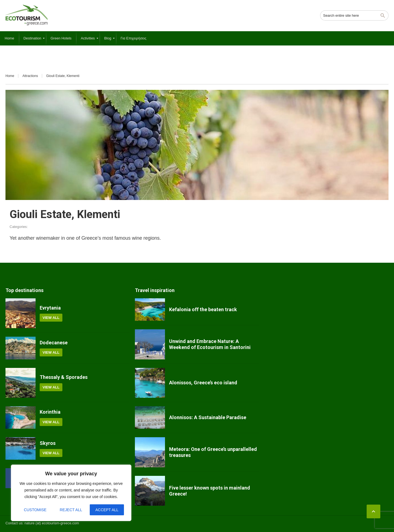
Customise (35, 510)
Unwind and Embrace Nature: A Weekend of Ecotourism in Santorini (210, 344)
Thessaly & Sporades (64, 377)
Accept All (107, 510)
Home (10, 76)
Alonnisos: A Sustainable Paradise (208, 417)
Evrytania (50, 308)
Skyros (48, 443)
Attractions (30, 76)
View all (51, 318)
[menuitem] (9, 38)
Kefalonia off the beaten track (203, 309)
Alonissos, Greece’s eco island (203, 383)
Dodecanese (54, 343)
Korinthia (50, 412)
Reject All (71, 510)
